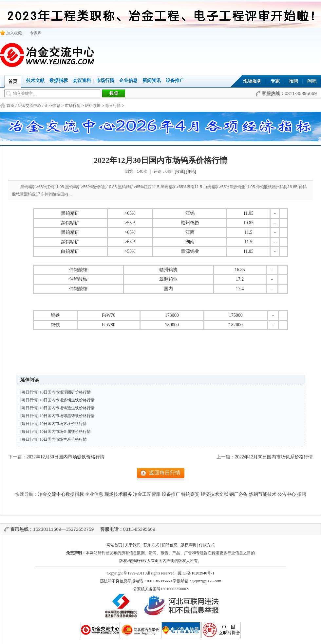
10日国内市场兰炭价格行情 (63, 439)
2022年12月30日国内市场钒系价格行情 (274, 457)
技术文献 (35, 80)
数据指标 (59, 80)
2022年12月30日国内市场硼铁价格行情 (66, 457)
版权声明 (188, 545)
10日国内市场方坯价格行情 (63, 424)
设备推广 (175, 80)
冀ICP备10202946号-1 (196, 573)
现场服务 (252, 81)
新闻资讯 (152, 80)
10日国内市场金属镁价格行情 (65, 432)
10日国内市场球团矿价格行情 (65, 392)
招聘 (293, 81)
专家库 (36, 33)
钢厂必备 (238, 494)
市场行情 (105, 80)
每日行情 (113, 106)
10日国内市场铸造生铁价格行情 (67, 408)
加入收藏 (11, 33)
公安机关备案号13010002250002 (160, 589)
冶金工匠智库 (147, 494)
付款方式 (207, 545)
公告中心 (287, 494)
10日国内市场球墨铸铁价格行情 (67, 416)
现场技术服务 (118, 494)
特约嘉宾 (190, 494)
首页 (10, 106)
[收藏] (180, 171)
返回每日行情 (165, 473)
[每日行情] (29, 392)
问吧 (312, 81)
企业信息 (128, 80)
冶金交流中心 (29, 106)
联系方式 (151, 545)
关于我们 (133, 545)
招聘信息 (170, 545)
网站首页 (114, 545)
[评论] (191, 171)
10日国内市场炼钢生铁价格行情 (67, 400)
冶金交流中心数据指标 (61, 494)
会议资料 (82, 80)
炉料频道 (93, 106)
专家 (275, 81)
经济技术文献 (215, 494)
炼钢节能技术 (263, 494)
